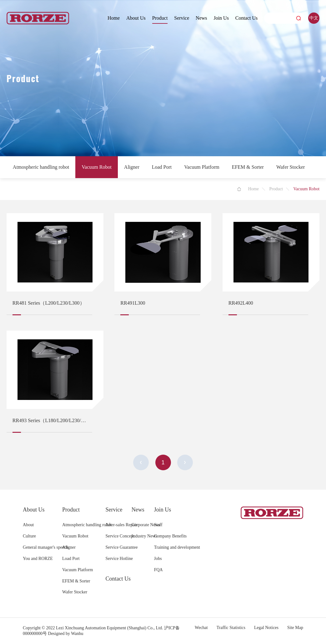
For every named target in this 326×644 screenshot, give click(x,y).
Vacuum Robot (97, 167)
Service (182, 18)
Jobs (158, 559)
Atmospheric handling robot (41, 167)
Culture (29, 536)
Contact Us (247, 18)
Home (114, 18)
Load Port (162, 167)
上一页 (141, 462)
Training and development (177, 547)
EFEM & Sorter (248, 167)
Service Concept (120, 536)
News (201, 18)
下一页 (185, 462)
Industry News (144, 536)
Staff (158, 525)
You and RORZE (38, 559)
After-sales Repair (121, 525)
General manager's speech (46, 547)
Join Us (221, 18)
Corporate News (146, 525)
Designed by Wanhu (66, 634)
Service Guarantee (121, 547)
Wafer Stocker (291, 167)
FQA (158, 570)
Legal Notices (266, 628)
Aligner (132, 167)
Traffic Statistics (231, 628)
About (28, 525)
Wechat (201, 628)
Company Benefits (171, 536)
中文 (314, 18)
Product (160, 18)
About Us (136, 18)
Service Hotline (119, 559)
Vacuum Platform (202, 167)
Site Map (295, 628)
